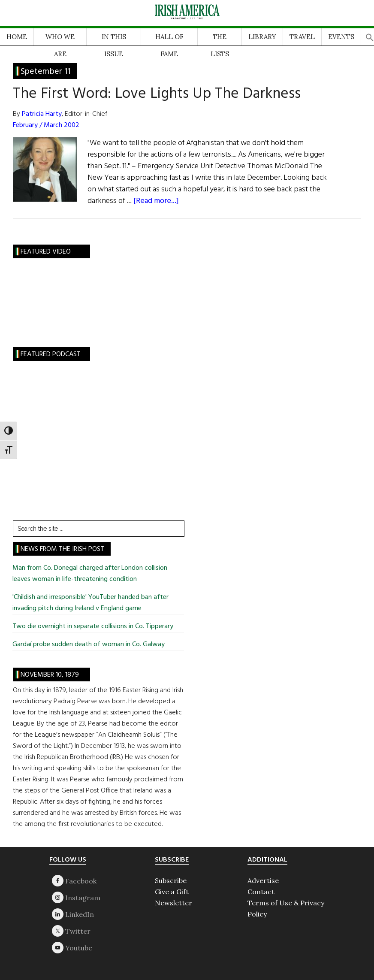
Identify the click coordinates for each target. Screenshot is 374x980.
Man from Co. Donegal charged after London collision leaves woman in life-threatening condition (90, 574)
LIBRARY (262, 37)
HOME (17, 37)
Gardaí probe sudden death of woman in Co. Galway (89, 644)
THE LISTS (220, 39)
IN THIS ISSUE (114, 39)
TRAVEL (302, 37)
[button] (370, 35)
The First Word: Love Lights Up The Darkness (157, 94)
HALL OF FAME (169, 39)
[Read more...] (156, 201)
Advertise (263, 880)
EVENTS (341, 37)
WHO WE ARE (60, 39)
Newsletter (173, 903)
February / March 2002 (46, 125)
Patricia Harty (42, 114)
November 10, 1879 (50, 675)
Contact (261, 892)
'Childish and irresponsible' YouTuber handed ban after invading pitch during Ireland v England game (90, 603)
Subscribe (171, 880)
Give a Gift (172, 892)
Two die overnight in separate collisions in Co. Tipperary (93, 626)
